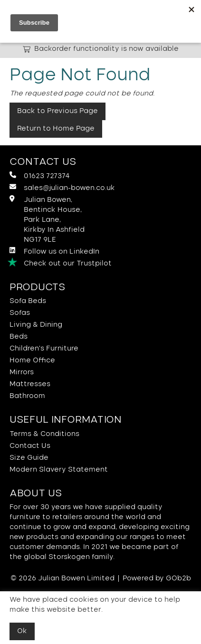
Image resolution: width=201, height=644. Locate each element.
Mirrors (22, 372)
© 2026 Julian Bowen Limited (62, 578)
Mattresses (30, 384)
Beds (19, 337)
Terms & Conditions (44, 434)
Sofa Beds (28, 301)
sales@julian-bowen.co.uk (62, 187)
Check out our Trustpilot (61, 263)
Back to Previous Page (57, 111)
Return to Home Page (56, 129)
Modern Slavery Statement (59, 470)
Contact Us (30, 446)
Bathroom (27, 396)
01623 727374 (40, 175)
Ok (22, 631)
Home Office (32, 360)
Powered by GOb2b (157, 578)
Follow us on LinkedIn (54, 251)
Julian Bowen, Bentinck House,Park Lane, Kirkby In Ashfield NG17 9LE (47, 219)
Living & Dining (36, 325)
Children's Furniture (44, 349)
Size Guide (29, 458)
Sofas (20, 313)
